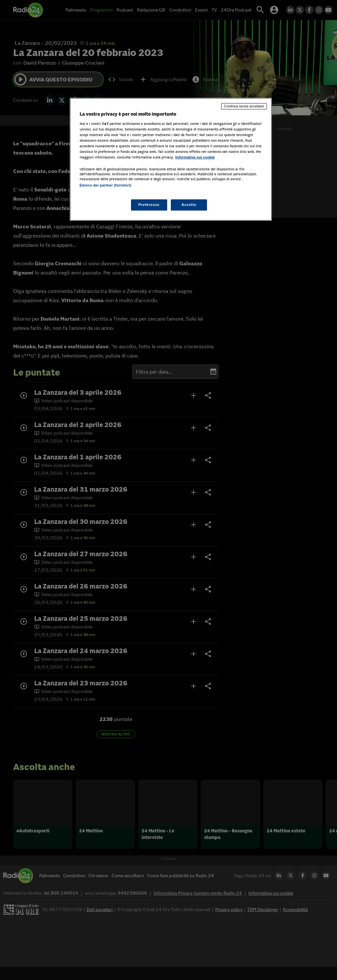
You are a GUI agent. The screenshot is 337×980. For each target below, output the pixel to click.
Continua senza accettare (244, 106)
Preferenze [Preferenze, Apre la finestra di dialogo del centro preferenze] (149, 205)
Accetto (189, 205)
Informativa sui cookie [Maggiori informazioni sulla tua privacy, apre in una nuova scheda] (195, 157)
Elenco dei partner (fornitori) (105, 185)
